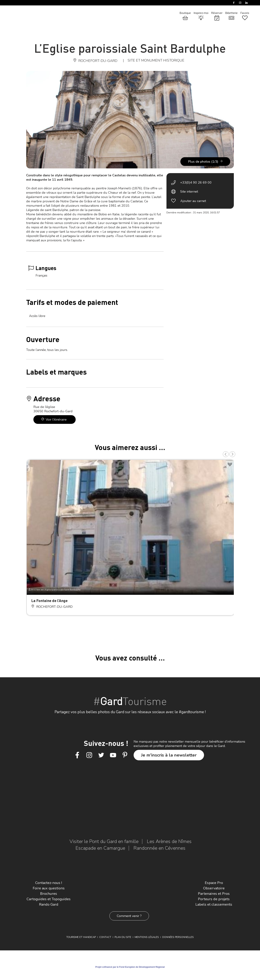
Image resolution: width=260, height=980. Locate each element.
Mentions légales (147, 937)
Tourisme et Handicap (81, 937)
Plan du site (123, 937)
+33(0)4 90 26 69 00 (196, 182)
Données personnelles (178, 937)
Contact (105, 937)
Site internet (189, 192)
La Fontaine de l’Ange (49, 600)
